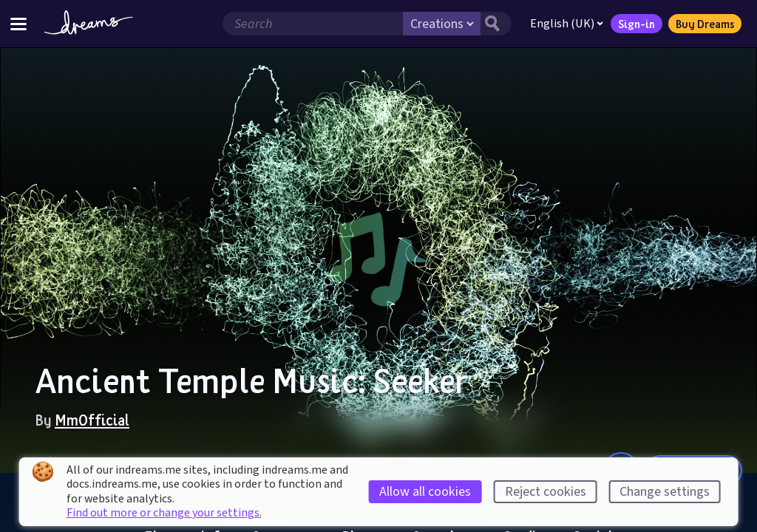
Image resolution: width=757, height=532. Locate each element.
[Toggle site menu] (18, 23)
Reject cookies (546, 492)
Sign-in (637, 24)
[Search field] (313, 24)
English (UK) (567, 24)
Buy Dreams (705, 24)
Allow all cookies (425, 492)
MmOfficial (92, 420)
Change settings (665, 492)
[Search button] (496, 24)
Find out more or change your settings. (164, 513)
